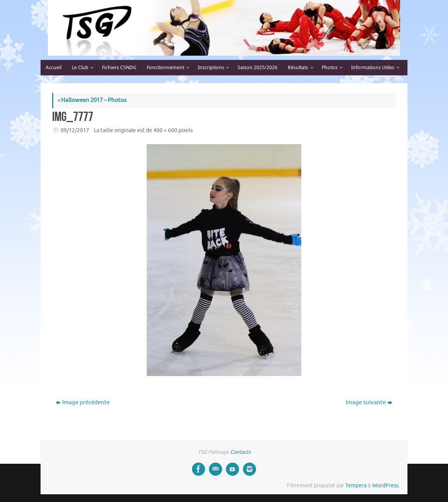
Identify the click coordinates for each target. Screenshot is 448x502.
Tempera (356, 486)
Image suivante (369, 402)
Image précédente (83, 402)
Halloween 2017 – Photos (92, 100)
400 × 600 (165, 130)
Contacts (240, 452)
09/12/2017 (75, 130)
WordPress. (386, 486)
